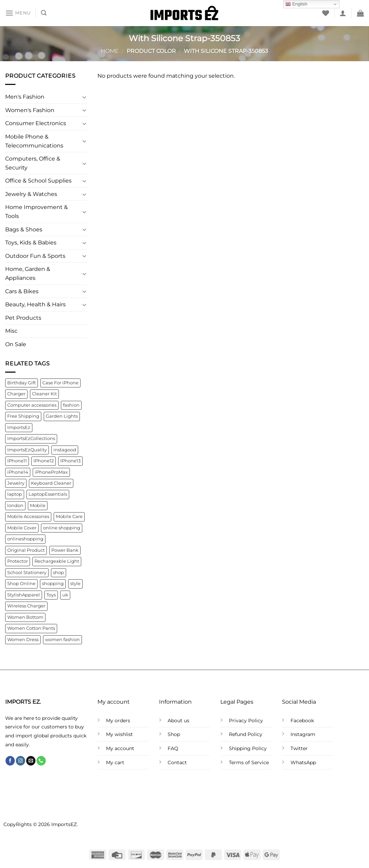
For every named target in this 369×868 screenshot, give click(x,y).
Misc (11, 331)
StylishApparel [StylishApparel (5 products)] (24, 595)
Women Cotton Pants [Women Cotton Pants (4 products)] (31, 628)
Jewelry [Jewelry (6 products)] (16, 483)
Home (110, 51)
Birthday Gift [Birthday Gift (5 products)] (22, 383)
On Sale (16, 344)
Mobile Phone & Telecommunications (34, 141)
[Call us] (41, 761)
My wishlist (119, 734)
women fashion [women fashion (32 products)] (62, 640)
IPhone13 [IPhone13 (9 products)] (70, 461)
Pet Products (23, 318)
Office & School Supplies (38, 181)
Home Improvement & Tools (36, 212)
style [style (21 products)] (75, 584)
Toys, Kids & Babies (31, 243)
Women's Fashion (30, 110)
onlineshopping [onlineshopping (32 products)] (25, 539)
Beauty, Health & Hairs (35, 305)
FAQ (173, 748)
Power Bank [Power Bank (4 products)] (65, 550)
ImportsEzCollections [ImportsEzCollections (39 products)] (31, 438)
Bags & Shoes (24, 229)
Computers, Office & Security (33, 163)
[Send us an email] (31, 761)
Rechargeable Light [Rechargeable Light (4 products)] (57, 562)
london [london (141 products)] (15, 506)
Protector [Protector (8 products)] (18, 562)
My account (120, 748)
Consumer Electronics (36, 124)
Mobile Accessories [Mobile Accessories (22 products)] (28, 517)
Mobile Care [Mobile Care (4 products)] (69, 517)
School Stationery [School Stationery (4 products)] (27, 573)
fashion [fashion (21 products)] (71, 405)
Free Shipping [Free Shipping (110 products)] (23, 416)
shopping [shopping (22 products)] (53, 584)
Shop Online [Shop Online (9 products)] (21, 584)
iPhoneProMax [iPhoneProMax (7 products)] (51, 472)
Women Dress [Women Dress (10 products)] (23, 640)
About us (178, 721)
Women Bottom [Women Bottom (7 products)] (25, 617)
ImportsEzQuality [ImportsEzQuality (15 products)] (27, 450)
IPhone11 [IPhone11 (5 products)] (17, 461)
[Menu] (18, 13)
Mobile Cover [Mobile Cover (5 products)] (22, 528)
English (296, 4)
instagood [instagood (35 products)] (65, 450)
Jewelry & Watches (31, 194)
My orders (118, 721)
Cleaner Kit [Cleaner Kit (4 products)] (44, 394)
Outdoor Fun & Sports (35, 256)
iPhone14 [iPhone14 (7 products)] (18, 472)
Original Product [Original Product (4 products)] (26, 550)
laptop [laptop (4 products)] (15, 495)
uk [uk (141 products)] (65, 595)
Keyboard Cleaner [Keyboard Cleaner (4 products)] (51, 483)
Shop (174, 734)
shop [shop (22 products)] (59, 573)
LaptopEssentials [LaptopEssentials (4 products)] (48, 495)
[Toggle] (84, 97)
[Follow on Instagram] (20, 761)
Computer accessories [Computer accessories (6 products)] (32, 405)
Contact (177, 762)
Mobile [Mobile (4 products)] (38, 506)
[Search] (44, 13)
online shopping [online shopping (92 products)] (62, 528)
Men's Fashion (25, 97)
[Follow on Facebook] (10, 761)
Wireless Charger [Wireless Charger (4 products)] (26, 606)
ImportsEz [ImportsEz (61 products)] (19, 427)
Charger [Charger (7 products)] (16, 394)
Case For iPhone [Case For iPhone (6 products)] (60, 383)
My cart (115, 762)
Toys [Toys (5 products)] (51, 595)
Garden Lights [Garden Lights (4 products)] (62, 416)
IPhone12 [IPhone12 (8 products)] (44, 461)
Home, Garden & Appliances (28, 274)
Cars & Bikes (22, 291)
